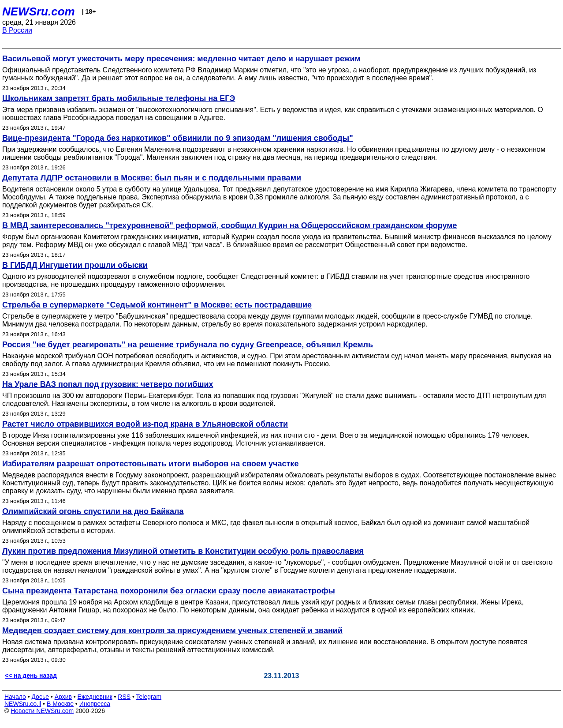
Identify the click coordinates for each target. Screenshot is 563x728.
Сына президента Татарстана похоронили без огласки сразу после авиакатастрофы (169, 591)
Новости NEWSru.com (42, 711)
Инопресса (95, 704)
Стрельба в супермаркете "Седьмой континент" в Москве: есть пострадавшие (157, 305)
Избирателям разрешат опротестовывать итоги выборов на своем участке (150, 464)
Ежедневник (95, 697)
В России (17, 30)
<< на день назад (31, 675)
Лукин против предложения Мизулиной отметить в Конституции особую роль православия (183, 551)
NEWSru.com (39, 11)
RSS (124, 697)
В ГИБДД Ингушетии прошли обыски (75, 265)
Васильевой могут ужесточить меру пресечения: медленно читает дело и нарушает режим (181, 59)
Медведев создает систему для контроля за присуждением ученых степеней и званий (172, 630)
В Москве (60, 704)
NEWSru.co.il (23, 704)
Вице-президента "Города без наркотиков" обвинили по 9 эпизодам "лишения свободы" (178, 138)
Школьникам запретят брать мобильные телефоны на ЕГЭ (119, 98)
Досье (40, 697)
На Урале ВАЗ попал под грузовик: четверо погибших (108, 384)
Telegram (149, 697)
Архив (63, 697)
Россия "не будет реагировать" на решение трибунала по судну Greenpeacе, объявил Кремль (188, 345)
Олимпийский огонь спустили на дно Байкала (93, 511)
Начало (15, 697)
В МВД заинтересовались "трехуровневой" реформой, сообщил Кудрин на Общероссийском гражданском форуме (230, 225)
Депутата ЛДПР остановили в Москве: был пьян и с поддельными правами (152, 178)
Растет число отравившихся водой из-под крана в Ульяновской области (145, 424)
